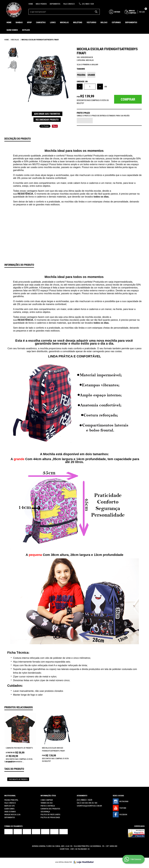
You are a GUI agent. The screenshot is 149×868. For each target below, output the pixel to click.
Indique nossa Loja (12, 814)
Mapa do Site (10, 806)
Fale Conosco (69, 4)
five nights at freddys (18, 779)
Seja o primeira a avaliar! (87, 64)
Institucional (10, 796)
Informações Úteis (48, 796)
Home (31, 4)
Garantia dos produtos (50, 809)
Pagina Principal (11, 800)
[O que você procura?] (96, 12)
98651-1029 (88, 4)
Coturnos (116, 22)
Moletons (78, 22)
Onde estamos (10, 812)
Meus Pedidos (41, 4)
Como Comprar (47, 800)
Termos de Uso (47, 803)
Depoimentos (55, 4)
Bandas (19, 22)
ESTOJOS (26, 30)
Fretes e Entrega (48, 806)
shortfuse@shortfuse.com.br (89, 806)
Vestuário (91, 22)
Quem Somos (12, 30)
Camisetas (41, 22)
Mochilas (64, 22)
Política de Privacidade (50, 817)
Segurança (45, 812)
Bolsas (104, 22)
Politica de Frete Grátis (50, 814)
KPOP (29, 22)
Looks (53, 22)
